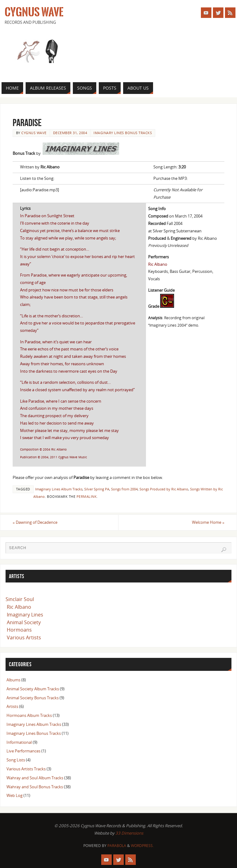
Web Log (15, 795)
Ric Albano (19, 607)
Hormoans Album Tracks (29, 715)
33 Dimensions (129, 833)
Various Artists (24, 637)
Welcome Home (208, 522)
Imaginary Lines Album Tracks (59, 489)
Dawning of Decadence (35, 522)
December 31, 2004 (70, 133)
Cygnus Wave (34, 12)
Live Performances (23, 751)
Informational (19, 742)
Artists (12, 706)
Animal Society (24, 622)
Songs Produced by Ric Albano (164, 489)
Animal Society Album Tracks (33, 689)
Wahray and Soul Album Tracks (35, 778)
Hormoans (19, 630)
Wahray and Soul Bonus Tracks (35, 787)
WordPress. (142, 846)
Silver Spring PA (97, 489)
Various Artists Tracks (26, 769)
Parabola (117, 846)
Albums (13, 680)
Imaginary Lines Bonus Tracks (123, 133)
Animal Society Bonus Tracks (33, 698)
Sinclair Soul (20, 599)
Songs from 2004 (124, 489)
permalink (87, 496)
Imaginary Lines (25, 615)
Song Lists (16, 760)
